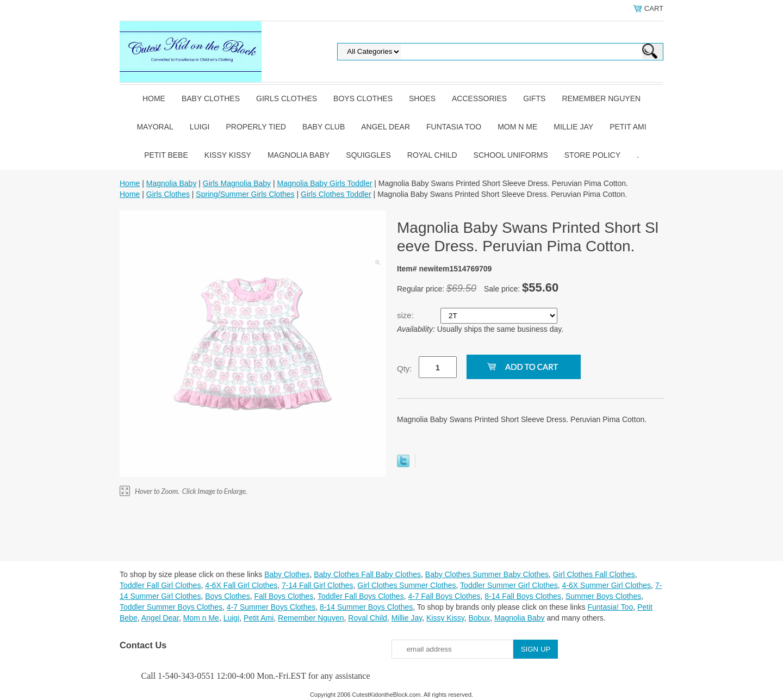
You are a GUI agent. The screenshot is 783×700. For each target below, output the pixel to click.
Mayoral (155, 127)
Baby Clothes (211, 98)
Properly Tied (256, 127)
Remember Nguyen (601, 98)
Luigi (200, 127)
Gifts (534, 98)
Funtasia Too (454, 127)
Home (154, 98)
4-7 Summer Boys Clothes (271, 607)
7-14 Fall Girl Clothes (318, 585)
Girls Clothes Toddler (336, 194)
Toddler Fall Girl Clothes (160, 585)
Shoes (422, 98)
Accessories (479, 98)
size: (406, 315)
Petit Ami (628, 127)
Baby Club (324, 127)
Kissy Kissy (228, 155)
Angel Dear (386, 127)
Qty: (405, 368)
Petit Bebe (166, 155)
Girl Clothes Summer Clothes (406, 585)
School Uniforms (511, 155)
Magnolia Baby (299, 155)
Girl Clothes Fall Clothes (594, 574)
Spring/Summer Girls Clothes (245, 194)
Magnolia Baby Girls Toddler (325, 183)
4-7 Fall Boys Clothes (444, 596)
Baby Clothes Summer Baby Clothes (487, 574)
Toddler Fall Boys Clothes (361, 596)
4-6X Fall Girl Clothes (241, 585)
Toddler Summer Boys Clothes (171, 607)
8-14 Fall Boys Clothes (523, 596)
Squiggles (368, 155)
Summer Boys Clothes (603, 596)
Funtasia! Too (610, 607)
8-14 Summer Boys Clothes (366, 607)
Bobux (479, 618)
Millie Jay (573, 127)
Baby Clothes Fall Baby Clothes (367, 574)
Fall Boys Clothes (284, 596)
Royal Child (432, 155)
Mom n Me (517, 127)
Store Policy (592, 155)
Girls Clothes (287, 98)
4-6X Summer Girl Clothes (607, 585)
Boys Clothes (363, 98)
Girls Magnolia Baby (237, 183)
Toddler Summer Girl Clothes (509, 585)
